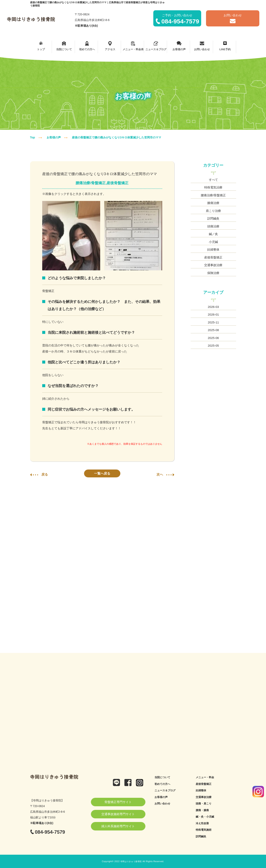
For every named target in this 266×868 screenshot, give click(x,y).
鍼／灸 (213, 234)
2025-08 (213, 330)
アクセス (110, 46)
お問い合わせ (202, 46)
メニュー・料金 (205, 777)
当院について (64, 46)
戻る (39, 474)
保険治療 (213, 273)
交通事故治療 (213, 265)
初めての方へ (87, 46)
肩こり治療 (213, 211)
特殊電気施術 (204, 830)
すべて (213, 180)
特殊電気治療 (213, 187)
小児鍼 (213, 242)
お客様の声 (179, 46)
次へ (165, 474)
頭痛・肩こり (204, 804)
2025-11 (213, 322)
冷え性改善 (202, 823)
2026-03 (213, 307)
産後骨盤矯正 (213, 257)
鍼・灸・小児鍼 (205, 817)
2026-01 (213, 314)
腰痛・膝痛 (202, 810)
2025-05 (213, 346)
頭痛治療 (213, 226)
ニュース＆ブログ (156, 46)
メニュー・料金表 (133, 46)
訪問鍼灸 (213, 218)
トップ (41, 46)
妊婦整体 (213, 249)
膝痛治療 (213, 203)
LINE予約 (225, 46)
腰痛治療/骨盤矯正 (213, 195)
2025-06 (213, 338)
